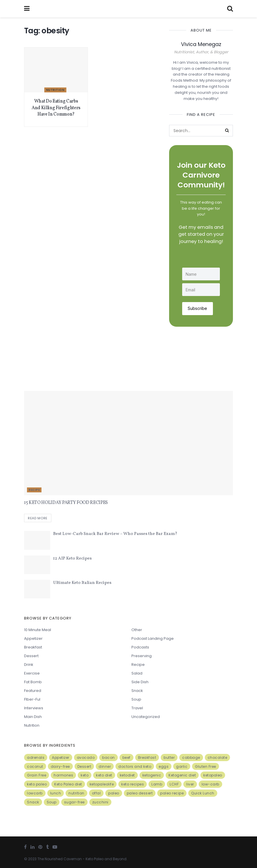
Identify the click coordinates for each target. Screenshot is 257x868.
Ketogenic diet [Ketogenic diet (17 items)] (182, 775)
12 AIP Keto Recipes (72, 558)
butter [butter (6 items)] (169, 757)
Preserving (142, 656)
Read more (38, 518)
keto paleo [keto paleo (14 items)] (37, 784)
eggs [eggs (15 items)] (164, 766)
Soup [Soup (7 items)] (52, 802)
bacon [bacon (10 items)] (108, 757)
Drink (29, 664)
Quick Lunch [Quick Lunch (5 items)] (203, 793)
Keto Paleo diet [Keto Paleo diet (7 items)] (68, 784)
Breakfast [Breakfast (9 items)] (147, 757)
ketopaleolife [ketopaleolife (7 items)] (102, 784)
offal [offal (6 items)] (96, 793)
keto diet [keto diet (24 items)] (104, 775)
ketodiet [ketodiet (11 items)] (127, 775)
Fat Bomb (33, 682)
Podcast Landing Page (153, 638)
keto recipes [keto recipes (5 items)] (133, 784)
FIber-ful (32, 699)
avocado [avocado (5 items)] (86, 757)
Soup (136, 699)
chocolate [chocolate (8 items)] (218, 757)
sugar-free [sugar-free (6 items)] (74, 802)
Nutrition (55, 90)
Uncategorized (146, 716)
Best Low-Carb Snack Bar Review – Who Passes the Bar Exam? (115, 534)
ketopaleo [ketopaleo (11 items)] (213, 775)
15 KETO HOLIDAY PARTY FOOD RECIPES (66, 502)
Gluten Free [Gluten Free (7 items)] (206, 766)
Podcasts (140, 647)
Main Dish (33, 716)
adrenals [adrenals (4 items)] (36, 757)
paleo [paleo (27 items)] (114, 793)
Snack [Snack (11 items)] (33, 802)
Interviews (34, 708)
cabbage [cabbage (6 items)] (191, 757)
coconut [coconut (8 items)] (35, 766)
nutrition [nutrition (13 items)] (76, 793)
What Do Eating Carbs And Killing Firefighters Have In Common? (56, 108)
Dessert (31, 656)
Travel (137, 708)
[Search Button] (227, 131)
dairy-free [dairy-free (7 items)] (60, 766)
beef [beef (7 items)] (126, 757)
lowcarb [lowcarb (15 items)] (35, 793)
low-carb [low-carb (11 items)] (210, 784)
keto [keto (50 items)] (85, 775)
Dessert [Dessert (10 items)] (84, 766)
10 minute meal (38, 629)
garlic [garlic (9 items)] (182, 766)
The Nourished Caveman (60, 859)
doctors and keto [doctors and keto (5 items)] (135, 766)
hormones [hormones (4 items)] (63, 775)
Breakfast (33, 647)
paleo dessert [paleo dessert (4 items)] (140, 793)
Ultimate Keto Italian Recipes (82, 583)
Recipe (34, 490)
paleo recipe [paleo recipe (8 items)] (172, 793)
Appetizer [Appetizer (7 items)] (61, 757)
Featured (33, 690)
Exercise (32, 673)
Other (137, 629)
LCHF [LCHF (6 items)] (174, 784)
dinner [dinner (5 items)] (105, 766)
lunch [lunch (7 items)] (56, 793)
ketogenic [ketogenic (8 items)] (152, 775)
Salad (137, 673)
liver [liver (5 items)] (190, 784)
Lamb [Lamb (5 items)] (157, 784)
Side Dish (140, 682)
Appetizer (33, 638)
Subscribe (198, 308)
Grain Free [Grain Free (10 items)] (37, 775)
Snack (137, 690)
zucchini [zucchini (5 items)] (100, 802)
